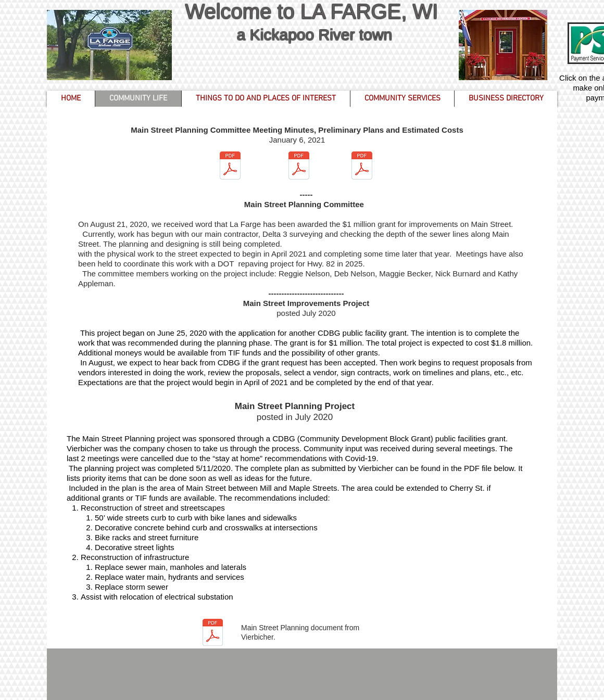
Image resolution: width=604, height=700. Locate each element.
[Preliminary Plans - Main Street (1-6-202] (299, 167)
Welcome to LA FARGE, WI (314, 11)
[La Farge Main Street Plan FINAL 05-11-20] (212, 634)
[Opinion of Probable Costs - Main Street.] (362, 167)
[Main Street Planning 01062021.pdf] (230, 167)
